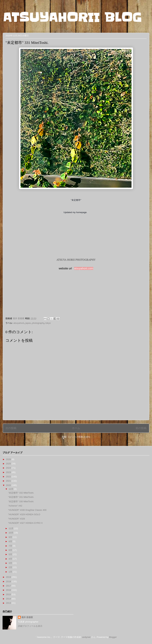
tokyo (48, 323)
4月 (11, 559)
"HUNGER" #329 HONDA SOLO (24, 514)
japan (28, 323)
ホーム (76, 428)
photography (38, 323)
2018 (9, 581)
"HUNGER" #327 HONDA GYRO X (25, 523)
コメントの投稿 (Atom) (79, 437)
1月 (11, 572)
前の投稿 (141, 428)
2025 (9, 464)
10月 (11, 533)
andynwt (86, 637)
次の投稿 (11, 428)
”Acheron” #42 (15, 506)
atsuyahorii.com (84, 268)
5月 (11, 554)
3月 (11, 563)
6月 (11, 550)
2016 (9, 590)
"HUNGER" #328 (16, 519)
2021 (9, 481)
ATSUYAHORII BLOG (72, 17)
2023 (9, 472)
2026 (9, 459)
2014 (9, 599)
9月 (11, 537)
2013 (9, 603)
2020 (9, 485)
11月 (11, 528)
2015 (9, 594)
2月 (11, 567)
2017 (9, 586)
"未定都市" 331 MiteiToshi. (21, 497)
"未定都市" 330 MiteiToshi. (21, 501)
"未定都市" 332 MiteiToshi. (21, 493)
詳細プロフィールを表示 (30, 626)
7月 (11, 546)
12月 (11, 489)
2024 (9, 468)
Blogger (113, 637)
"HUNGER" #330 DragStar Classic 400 (27, 510)
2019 (9, 577)
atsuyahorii (19, 323)
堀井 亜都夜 (27, 617)
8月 (11, 541)
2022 (9, 477)
